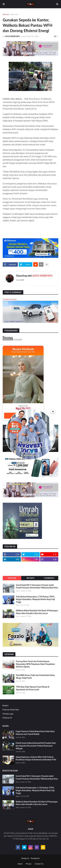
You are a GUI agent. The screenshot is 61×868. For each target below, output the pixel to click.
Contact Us (39, 864)
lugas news (14, 14)
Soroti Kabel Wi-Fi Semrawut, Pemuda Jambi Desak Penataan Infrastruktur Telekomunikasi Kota (37, 586)
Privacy (29, 864)
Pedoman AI (7, 718)
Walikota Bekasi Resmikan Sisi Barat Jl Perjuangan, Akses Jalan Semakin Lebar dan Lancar (37, 612)
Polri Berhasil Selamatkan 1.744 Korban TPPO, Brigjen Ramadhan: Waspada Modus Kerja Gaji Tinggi (35, 599)
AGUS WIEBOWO (42, 276)
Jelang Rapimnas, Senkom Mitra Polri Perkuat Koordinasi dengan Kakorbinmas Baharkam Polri (36, 758)
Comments (49, 578)
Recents (30, 578)
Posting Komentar (10, 299)
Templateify (35, 858)
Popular (12, 578)
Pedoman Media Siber (11, 710)
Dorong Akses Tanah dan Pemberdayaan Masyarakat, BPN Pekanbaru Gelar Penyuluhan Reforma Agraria (35, 664)
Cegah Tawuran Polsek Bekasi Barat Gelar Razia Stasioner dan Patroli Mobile (35, 733)
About (20, 864)
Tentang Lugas (8, 714)
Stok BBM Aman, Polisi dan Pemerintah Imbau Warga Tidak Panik (35, 677)
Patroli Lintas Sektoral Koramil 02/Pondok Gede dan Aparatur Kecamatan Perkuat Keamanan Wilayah (36, 746)
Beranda (6, 14)
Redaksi (5, 705)
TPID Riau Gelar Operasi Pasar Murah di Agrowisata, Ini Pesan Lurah (33, 688)
